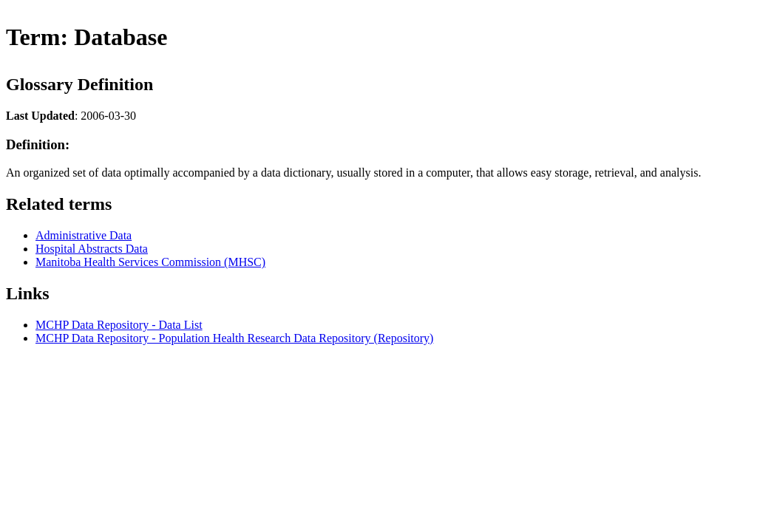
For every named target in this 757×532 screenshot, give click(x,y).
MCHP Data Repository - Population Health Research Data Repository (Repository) (234, 338)
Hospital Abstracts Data (92, 249)
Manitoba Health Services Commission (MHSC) (150, 262)
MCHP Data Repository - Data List (119, 325)
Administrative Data (84, 235)
